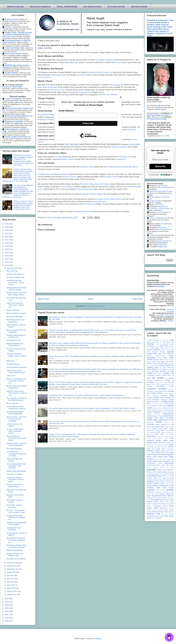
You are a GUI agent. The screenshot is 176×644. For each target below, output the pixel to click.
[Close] (121, 97)
